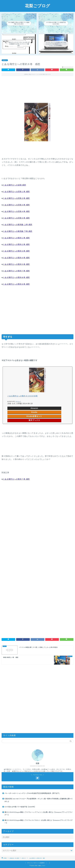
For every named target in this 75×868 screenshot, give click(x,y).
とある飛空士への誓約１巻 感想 (16, 238)
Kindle (34, 412)
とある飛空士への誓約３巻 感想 (16, 251)
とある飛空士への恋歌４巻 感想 (16, 211)
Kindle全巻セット (34, 416)
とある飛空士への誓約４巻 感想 (16, 258)
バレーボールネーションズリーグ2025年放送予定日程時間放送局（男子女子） (32, 793)
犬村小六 (5, 60)
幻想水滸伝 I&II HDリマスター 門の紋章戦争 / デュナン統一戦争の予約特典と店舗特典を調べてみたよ (39, 800)
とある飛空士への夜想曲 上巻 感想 (17, 225)
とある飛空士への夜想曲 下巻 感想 (17, 231)
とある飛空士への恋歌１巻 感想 (16, 192)
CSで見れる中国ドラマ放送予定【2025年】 (20, 807)
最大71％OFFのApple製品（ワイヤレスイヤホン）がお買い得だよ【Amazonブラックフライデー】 (39, 822)
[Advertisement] (37, 88)
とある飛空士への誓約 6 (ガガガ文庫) (23, 396)
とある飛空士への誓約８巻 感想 (16, 277)
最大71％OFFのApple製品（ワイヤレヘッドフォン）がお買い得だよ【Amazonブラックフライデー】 (39, 814)
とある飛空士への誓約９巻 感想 (16, 284)
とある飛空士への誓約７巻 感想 (16, 271)
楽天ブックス (34, 420)
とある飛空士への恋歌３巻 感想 (16, 205)
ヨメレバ (18, 401)
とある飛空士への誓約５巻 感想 (16, 264)
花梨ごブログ (37, 6)
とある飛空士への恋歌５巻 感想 (16, 218)
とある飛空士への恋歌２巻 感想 (16, 198)
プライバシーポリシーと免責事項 (36, 863)
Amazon (34, 408)
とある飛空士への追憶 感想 (14, 185)
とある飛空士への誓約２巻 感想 (16, 244)
